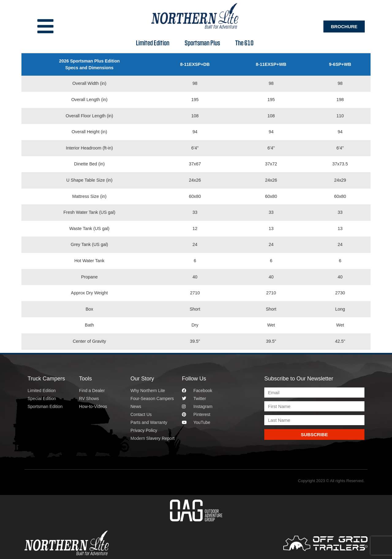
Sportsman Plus (204, 43)
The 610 (245, 43)
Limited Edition (153, 43)
